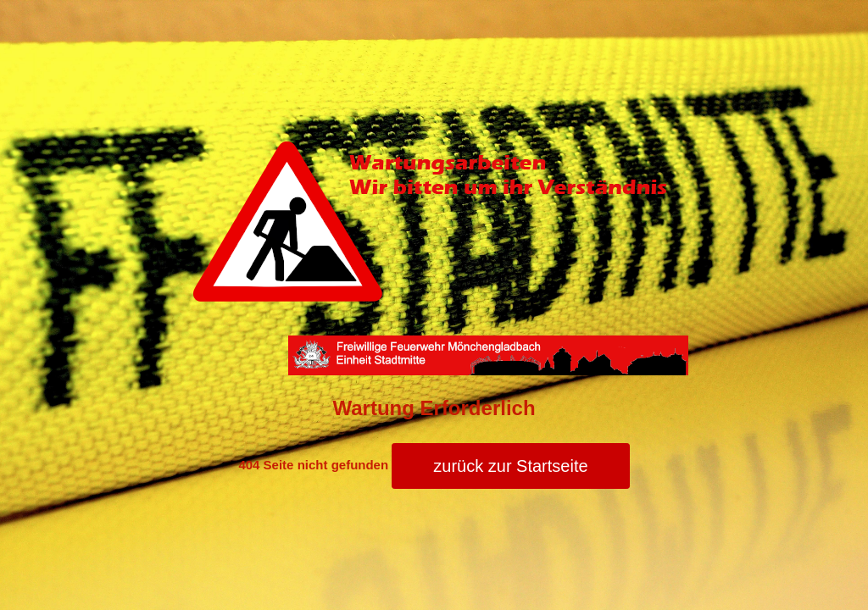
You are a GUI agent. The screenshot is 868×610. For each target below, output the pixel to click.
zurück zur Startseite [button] (510, 466)
